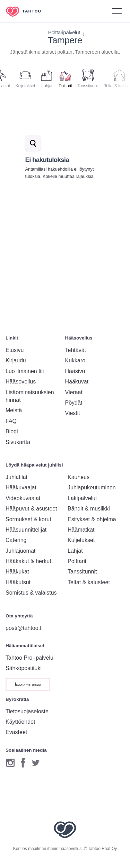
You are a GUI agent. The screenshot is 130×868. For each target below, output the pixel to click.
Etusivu (15, 350)
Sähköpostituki (24, 668)
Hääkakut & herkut (28, 561)
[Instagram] (10, 763)
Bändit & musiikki (89, 509)
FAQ (11, 421)
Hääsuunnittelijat (26, 530)
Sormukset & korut (28, 519)
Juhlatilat (16, 477)
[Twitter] (36, 763)
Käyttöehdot (20, 722)
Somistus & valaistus (31, 593)
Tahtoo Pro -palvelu (29, 658)
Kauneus (79, 477)
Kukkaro (75, 360)
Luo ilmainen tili (25, 371)
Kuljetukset (81, 540)
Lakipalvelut (82, 498)
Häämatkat (81, 530)
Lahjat (75, 551)
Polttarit (77, 561)
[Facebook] (23, 763)
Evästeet (16, 732)
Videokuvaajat (23, 498)
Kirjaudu (16, 360)
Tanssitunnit (82, 572)
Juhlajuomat (20, 551)
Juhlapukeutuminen (92, 487)
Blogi (12, 431)
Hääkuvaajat (21, 487)
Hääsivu (75, 371)
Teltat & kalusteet (89, 582)
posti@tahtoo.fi (24, 628)
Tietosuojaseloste (27, 711)
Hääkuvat (77, 382)
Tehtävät (76, 350)
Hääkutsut (18, 582)
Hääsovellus (21, 382)
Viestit (73, 413)
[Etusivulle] (28, 11)
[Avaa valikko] (117, 11)
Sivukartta (18, 442)
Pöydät (74, 403)
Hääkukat (17, 572)
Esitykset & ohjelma (92, 519)
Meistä (14, 410)
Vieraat (74, 392)
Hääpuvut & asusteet (31, 509)
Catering (16, 540)
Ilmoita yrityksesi (28, 684)
